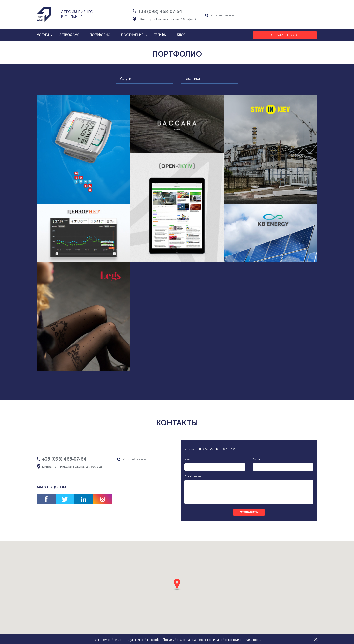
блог (181, 35)
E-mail (257, 459)
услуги (43, 35)
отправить (249, 512)
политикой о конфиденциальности (234, 640)
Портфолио (100, 35)
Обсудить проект (285, 35)
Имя (187, 459)
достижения (132, 35)
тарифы (160, 35)
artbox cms (69, 35)
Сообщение (193, 476)
